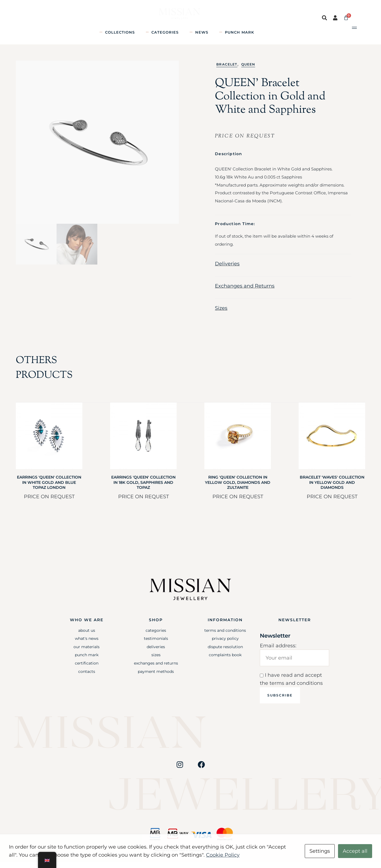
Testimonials (156, 645)
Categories (165, 32)
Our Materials (87, 653)
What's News (87, 645)
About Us (87, 636)
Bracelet (227, 70)
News (202, 32)
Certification (87, 669)
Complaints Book (225, 661)
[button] (325, 18)
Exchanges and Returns (245, 292)
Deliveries (227, 270)
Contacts (87, 678)
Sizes (221, 314)
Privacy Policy (225, 645)
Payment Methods (156, 678)
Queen (248, 70)
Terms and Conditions (225, 636)
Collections (120, 32)
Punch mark (239, 32)
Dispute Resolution (225, 653)
